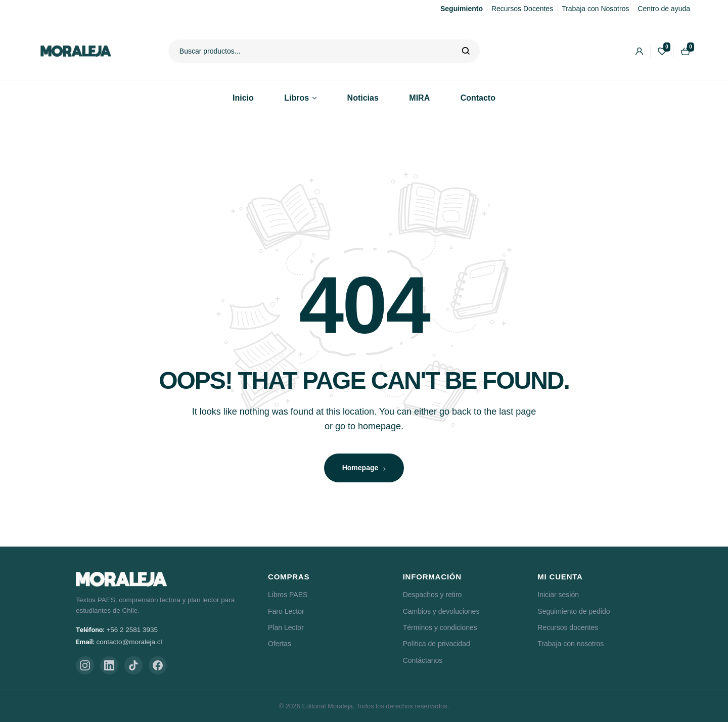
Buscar (466, 51)
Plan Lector (286, 627)
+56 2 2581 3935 (132, 630)
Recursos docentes (568, 627)
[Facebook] (158, 665)
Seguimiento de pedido (574, 611)
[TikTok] (133, 665)
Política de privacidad (437, 644)
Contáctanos (423, 660)
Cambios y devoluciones (441, 611)
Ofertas (280, 644)
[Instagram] (85, 665)
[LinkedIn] (109, 665)
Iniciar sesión (558, 595)
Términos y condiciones (440, 627)
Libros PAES (288, 595)
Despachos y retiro (433, 595)
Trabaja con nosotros (571, 644)
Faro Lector (286, 611)
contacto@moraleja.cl (129, 642)
